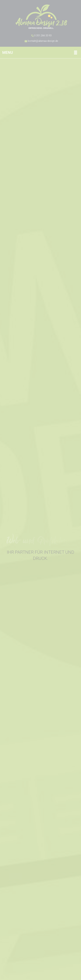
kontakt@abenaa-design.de (41, 41)
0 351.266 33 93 (41, 36)
